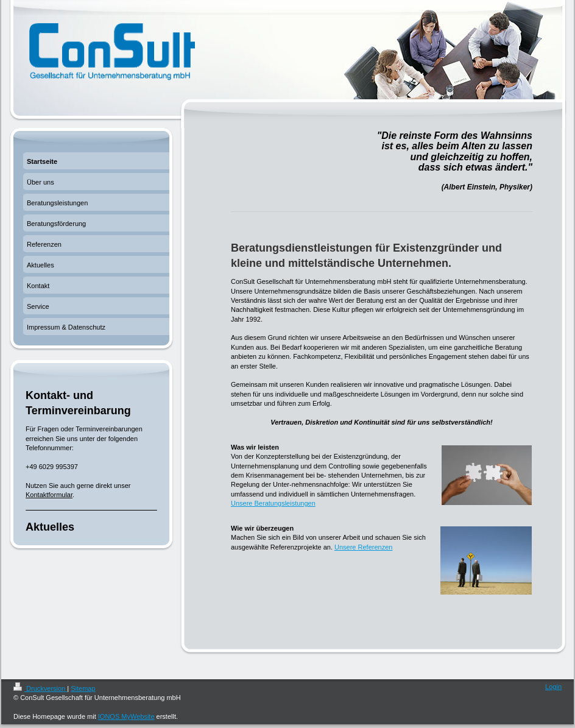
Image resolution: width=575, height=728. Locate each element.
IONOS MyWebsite (126, 716)
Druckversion (40, 688)
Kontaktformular (49, 495)
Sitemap (83, 688)
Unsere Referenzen (363, 547)
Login (553, 687)
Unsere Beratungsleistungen (273, 503)
